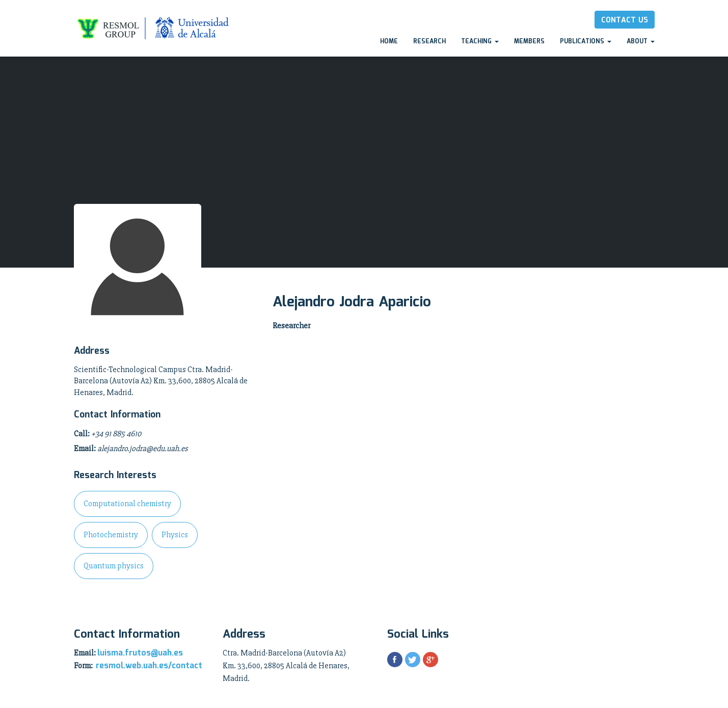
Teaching (480, 42)
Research (429, 42)
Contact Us (625, 20)
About (641, 42)
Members (529, 42)
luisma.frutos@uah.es (140, 653)
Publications (586, 42)
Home (389, 42)
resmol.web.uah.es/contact (149, 666)
